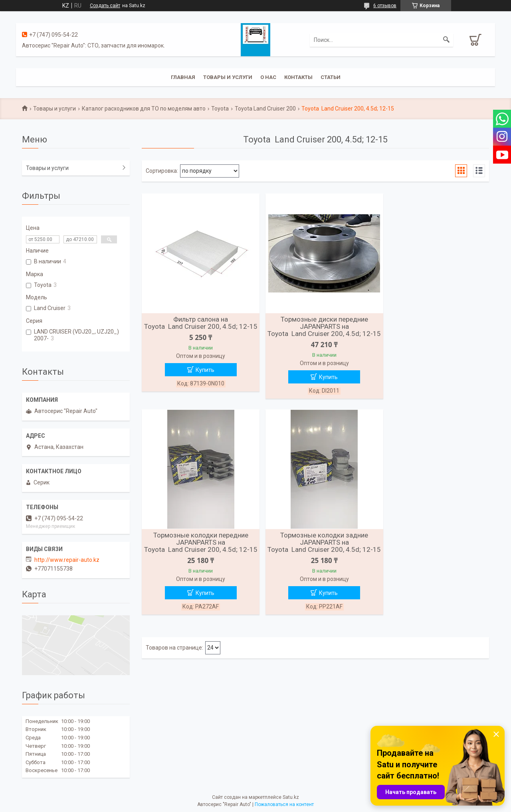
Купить (202, 377)
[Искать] (446, 40)
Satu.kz (291, 797)
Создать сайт (105, 6)
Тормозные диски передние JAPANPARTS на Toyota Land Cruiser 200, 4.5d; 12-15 (315, 330)
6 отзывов (385, 6)
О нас (268, 77)
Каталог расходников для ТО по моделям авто (144, 109)
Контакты (298, 77)
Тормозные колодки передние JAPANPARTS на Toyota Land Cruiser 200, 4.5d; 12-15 (433, 330)
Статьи (331, 77)
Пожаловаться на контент (284, 804)
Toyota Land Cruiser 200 (265, 109)
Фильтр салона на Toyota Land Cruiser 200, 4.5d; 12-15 (198, 326)
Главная (183, 77)
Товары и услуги (228, 77)
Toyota (220, 109)
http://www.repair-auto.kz (67, 560)
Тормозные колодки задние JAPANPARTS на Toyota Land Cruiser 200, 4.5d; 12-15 (198, 554)
